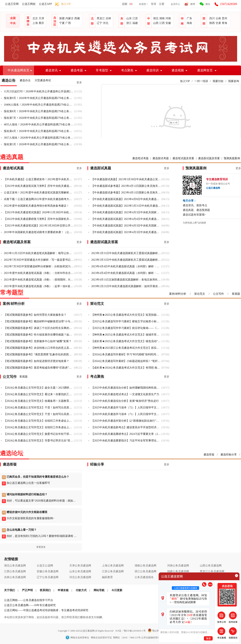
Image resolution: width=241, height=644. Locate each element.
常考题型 (102, 70)
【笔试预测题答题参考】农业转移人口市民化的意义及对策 (39, 348)
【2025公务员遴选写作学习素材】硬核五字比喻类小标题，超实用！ (126, 321)
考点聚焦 (127, 70)
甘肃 (218, 23)
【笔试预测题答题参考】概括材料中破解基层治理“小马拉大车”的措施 (39, 321)
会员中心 (175, 4)
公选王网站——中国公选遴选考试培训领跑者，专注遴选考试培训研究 (46, 610)
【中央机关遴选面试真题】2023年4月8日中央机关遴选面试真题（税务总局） (126, 199)
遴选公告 (9, 80)
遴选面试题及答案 (209, 158)
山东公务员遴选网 (80, 571)
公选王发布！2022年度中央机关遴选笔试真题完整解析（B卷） (39, 193)
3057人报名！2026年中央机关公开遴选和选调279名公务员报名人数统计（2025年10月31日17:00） (39, 138)
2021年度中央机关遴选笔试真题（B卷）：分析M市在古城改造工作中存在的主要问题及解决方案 (39, 273)
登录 (154, 4)
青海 (224, 23)
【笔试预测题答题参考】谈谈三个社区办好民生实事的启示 (39, 328)
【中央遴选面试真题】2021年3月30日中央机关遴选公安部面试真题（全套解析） (126, 179)
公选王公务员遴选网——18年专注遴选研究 (30, 605)
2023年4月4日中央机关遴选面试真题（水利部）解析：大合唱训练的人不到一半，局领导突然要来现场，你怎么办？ (126, 266)
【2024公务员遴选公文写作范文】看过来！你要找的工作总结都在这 (39, 394)
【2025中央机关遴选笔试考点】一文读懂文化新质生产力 (125, 394)
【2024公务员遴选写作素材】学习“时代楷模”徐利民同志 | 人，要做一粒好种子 (126, 354)
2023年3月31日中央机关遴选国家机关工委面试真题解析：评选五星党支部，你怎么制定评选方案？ (126, 253)
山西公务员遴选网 (211, 566)
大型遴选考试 (43, 80)
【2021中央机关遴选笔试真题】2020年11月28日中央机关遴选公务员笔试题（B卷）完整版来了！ (39, 212)
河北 (106, 23)
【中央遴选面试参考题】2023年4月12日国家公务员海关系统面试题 (126, 186)
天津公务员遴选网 (80, 566)
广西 (68, 23)
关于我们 (10, 590)
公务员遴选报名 (144, 577)
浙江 (129, 23)
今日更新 (117, 590)
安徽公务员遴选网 (48, 571)
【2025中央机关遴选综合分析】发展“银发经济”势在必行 (125, 401)
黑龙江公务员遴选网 (212, 571)
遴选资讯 (51, 70)
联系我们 (45, 590)
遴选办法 (25, 80)
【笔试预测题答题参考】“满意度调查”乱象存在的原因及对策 (39, 354)
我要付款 (218, 81)
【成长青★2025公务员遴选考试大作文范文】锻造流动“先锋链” (126, 341)
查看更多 (41, 547)
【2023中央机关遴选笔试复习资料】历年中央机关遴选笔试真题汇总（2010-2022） (39, 186)
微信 (208, 4)
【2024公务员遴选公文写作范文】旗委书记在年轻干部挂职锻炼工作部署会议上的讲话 (39, 434)
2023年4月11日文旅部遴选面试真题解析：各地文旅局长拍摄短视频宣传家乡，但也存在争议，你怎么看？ (126, 280)
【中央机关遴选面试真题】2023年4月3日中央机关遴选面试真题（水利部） (126, 232)
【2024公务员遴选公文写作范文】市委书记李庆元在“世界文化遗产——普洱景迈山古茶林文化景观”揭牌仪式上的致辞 (39, 441)
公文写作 (218, 294)
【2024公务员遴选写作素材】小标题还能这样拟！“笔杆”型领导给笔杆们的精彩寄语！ (126, 361)
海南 (189, 23)
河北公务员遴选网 (80, 577)
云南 (218, 18)
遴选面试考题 (161, 158)
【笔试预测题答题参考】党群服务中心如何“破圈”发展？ (38, 341)
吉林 (108, 18)
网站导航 (99, 590)
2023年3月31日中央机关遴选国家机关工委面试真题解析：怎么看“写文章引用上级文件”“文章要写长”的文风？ (126, 260)
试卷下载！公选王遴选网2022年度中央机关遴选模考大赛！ (39, 199)
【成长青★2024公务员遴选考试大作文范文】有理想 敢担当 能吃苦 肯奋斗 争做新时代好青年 (126, 368)
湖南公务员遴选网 (145, 566)
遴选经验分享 (229, 455)
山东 (129, 18)
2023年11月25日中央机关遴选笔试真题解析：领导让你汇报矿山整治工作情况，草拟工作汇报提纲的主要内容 (39, 253)
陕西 (212, 23)
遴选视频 (178, 70)
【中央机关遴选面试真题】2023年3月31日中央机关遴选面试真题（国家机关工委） (126, 206)
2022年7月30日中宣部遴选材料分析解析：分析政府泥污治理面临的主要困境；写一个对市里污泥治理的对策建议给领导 (39, 266)
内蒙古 (70, 18)
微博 (193, 4)
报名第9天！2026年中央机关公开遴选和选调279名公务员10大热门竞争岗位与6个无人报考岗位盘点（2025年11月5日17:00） (39, 98)
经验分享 (97, 464)
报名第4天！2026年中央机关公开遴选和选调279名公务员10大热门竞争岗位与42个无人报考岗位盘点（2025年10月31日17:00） (39, 131)
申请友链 (63, 590)
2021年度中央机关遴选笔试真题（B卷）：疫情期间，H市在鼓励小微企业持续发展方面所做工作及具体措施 (39, 280)
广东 (189, 18)
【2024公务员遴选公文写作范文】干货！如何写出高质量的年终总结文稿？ (39, 408)
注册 (162, 4)
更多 (79, 83)
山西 (156, 23)
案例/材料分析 (178, 294)
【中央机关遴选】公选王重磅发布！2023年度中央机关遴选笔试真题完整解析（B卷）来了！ (39, 179)
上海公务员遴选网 (113, 566)
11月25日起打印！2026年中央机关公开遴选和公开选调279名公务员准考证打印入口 (39, 91)
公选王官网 (12, 4)
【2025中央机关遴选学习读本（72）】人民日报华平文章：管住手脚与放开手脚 (126, 408)
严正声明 (27, 590)
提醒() (127, 4)
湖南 (162, 18)
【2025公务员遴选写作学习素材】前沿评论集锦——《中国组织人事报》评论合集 (126, 328)
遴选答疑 (209, 455)
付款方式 (81, 590)
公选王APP (45, 4)
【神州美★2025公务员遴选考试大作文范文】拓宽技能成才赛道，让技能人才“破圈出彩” (126, 315)
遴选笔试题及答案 (183, 158)
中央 (13, 23)
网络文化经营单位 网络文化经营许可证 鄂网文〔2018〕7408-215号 (103, 638)
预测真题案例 (232, 158)
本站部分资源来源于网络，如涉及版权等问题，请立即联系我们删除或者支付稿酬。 (54, 617)
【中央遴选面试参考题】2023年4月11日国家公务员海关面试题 (126, 193)
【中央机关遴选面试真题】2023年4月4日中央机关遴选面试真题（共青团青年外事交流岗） (126, 219)
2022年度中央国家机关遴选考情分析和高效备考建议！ (37, 206)
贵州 (224, 18)
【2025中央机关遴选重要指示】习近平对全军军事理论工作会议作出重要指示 (126, 441)
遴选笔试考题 (140, 158)
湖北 (156, 18)
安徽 (168, 23)
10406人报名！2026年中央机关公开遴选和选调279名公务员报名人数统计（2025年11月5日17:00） (39, 105)
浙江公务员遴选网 (145, 571)
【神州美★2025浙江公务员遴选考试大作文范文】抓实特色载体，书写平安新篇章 (126, 348)
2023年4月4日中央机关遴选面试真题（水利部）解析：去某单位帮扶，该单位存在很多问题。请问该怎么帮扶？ (126, 273)
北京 (35, 18)
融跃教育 (107, 577)
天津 (41, 18)
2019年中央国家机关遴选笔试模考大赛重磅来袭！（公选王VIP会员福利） (39, 232)
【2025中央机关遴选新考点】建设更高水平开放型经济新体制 (126, 427)
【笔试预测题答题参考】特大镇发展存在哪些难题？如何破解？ (39, 335)
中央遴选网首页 (18, 70)
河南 (168, 18)
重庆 (41, 23)
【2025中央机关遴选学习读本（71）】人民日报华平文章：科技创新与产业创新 (126, 414)
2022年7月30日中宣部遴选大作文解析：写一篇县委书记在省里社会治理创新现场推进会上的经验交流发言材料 (39, 260)
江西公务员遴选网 (15, 571)
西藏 (77, 18)
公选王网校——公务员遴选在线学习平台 (29, 600)
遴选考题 (77, 70)
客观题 (236, 294)
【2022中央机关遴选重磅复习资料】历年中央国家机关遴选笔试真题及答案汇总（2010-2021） (39, 219)
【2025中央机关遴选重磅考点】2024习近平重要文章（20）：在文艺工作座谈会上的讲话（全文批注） (126, 434)
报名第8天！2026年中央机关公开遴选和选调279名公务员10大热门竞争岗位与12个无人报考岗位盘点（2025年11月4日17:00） (39, 111)
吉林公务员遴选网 (15, 577)
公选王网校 (29, 4)
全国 (13, 18)
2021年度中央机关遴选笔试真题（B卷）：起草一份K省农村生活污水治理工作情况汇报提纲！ (39, 286)
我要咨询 (234, 81)
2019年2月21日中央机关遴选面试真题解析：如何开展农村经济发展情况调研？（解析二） (126, 286)
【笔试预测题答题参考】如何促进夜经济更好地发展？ (37, 361)
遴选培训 (152, 70)
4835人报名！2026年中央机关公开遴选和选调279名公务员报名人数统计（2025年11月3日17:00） (39, 125)
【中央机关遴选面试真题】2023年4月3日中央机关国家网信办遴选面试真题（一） (126, 226)
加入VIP (185, 81)
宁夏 (62, 23)
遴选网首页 (205, 70)
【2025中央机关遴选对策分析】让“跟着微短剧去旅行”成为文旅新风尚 (126, 421)
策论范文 (200, 294)
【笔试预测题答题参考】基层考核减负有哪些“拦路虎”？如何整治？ (39, 368)
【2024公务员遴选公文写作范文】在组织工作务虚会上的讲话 (39, 421)
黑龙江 (101, 18)
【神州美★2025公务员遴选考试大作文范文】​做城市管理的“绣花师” (126, 335)
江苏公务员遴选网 (113, 571)
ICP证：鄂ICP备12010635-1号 (131, 631)
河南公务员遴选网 (178, 566)
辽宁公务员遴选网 (48, 577)
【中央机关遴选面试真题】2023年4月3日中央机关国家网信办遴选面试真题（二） (126, 212)
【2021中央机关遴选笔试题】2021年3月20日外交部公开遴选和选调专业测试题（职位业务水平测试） (39, 226)
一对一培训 (201, 81)
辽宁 (99, 23)
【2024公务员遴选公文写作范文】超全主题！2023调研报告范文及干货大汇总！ (39, 388)
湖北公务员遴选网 (15, 566)
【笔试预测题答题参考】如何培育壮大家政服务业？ (35, 315)
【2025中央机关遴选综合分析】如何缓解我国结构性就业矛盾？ (126, 388)
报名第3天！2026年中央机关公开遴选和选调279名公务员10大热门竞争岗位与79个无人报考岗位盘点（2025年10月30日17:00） (39, 144)
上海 (35, 23)
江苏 (135, 18)
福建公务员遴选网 (178, 571)
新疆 (62, 18)
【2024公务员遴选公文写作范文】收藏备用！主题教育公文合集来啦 (39, 401)
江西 (162, 23)
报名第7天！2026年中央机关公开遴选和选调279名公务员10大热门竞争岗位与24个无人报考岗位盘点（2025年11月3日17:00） (39, 118)
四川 (212, 18)
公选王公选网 (45, 566)
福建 (135, 23)
